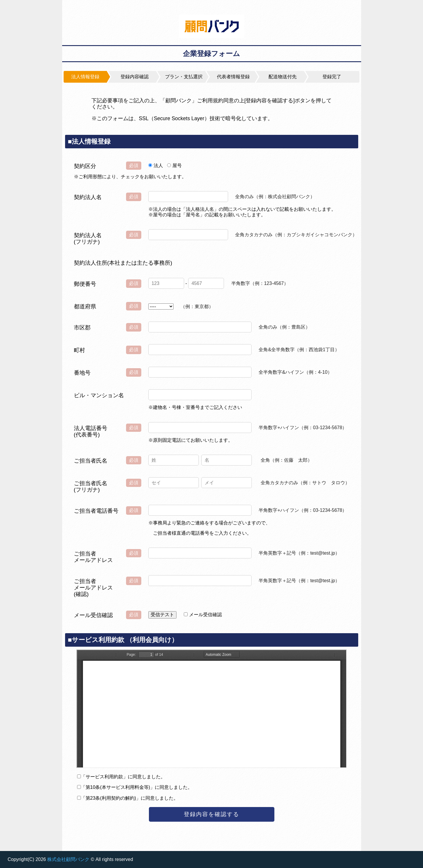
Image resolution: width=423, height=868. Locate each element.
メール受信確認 (205, 615)
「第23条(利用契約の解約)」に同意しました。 (130, 798)
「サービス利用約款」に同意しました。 (123, 777)
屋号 (177, 165)
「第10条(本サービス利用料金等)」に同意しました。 (137, 787)
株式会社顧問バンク (68, 859)
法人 (158, 165)
